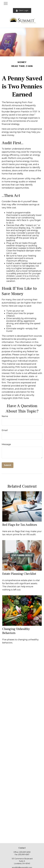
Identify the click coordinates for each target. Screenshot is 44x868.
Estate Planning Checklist (19, 574)
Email (5, 430)
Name (5, 416)
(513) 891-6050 (25, 852)
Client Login (22, 10)
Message (6, 444)
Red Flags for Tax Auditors (20, 525)
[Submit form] (8, 465)
